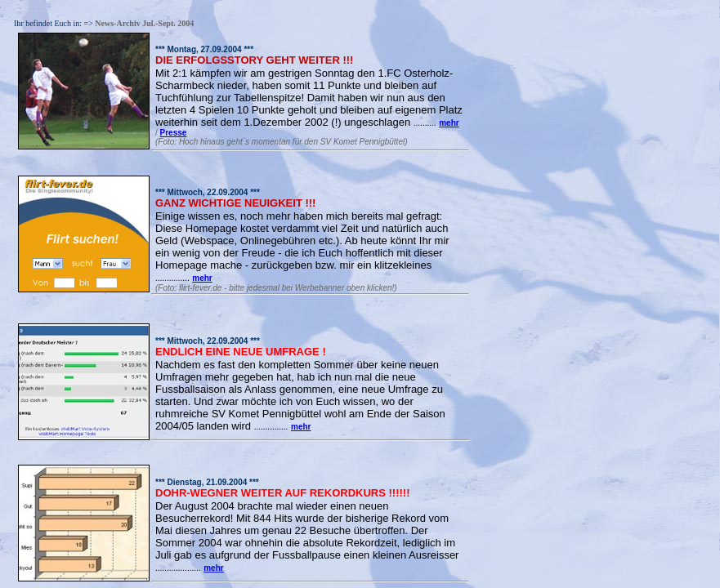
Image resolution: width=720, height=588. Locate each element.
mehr (449, 123)
